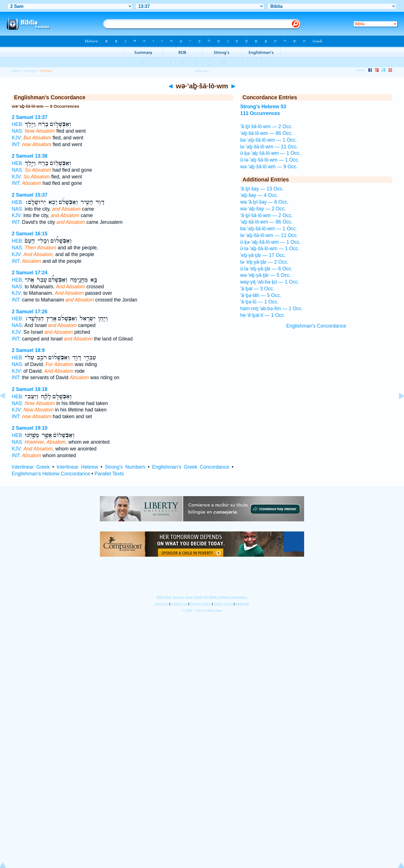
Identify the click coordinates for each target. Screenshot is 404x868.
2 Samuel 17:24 (30, 273)
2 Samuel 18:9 (28, 350)
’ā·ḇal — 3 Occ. (257, 289)
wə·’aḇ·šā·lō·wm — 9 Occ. (269, 167)
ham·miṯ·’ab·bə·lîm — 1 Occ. (271, 308)
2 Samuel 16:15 (30, 234)
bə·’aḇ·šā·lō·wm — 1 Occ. (268, 140)
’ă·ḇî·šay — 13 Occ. (262, 189)
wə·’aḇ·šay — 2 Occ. (263, 209)
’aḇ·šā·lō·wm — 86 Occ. (266, 133)
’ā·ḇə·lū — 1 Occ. (259, 302)
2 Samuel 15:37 (30, 195)
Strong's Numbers (125, 467)
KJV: (17, 138)
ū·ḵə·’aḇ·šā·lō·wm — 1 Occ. (270, 153)
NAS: (18, 131)
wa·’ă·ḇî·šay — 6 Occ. (264, 202)
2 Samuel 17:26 (30, 312)
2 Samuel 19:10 (30, 428)
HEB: (18, 124)
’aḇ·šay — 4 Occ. (259, 195)
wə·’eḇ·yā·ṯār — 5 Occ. (266, 275)
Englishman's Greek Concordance (191, 467)
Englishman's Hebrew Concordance (51, 474)
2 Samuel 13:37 (30, 117)
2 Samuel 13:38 (30, 156)
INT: (16, 144)
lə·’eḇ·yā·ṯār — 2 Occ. (264, 262)
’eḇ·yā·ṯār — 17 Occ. (263, 255)
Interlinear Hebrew (77, 467)
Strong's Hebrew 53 (263, 107)
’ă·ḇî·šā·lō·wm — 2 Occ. (266, 126)
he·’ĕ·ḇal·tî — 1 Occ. (263, 315)
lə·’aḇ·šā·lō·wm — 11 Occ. (269, 147)
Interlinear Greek (31, 467)
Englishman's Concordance (316, 326)
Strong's (30, 71)
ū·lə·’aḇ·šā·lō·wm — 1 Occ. (270, 160)
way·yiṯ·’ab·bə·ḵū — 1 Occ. (270, 282)
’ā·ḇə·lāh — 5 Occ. (261, 295)
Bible (16, 71)
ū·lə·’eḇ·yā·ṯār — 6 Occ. (266, 269)
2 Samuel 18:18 (30, 389)
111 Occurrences (260, 113)
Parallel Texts (109, 474)
